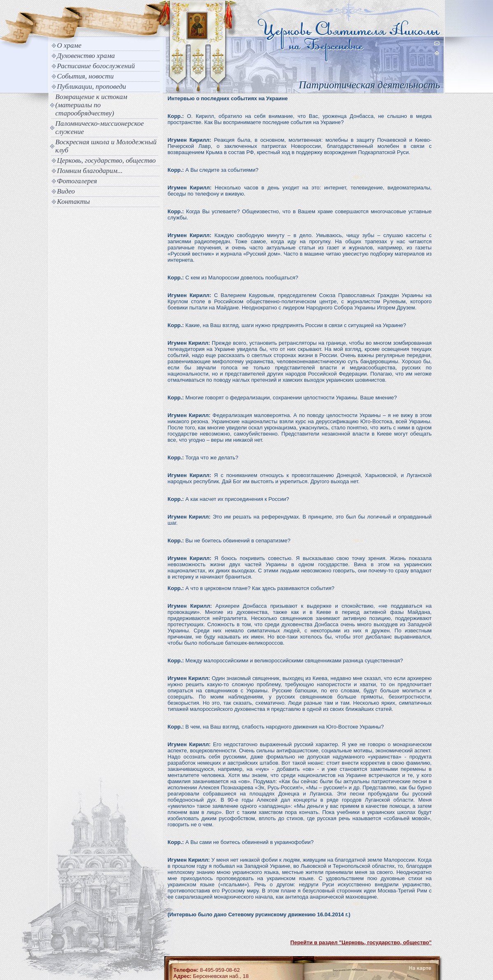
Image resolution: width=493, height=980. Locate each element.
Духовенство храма (86, 56)
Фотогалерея (77, 181)
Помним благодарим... (90, 171)
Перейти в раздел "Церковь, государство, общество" (361, 942)
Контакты (74, 202)
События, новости (86, 76)
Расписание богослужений (96, 66)
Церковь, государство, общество (106, 160)
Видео (66, 191)
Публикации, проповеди (92, 86)
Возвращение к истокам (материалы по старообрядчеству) (91, 105)
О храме (69, 45)
